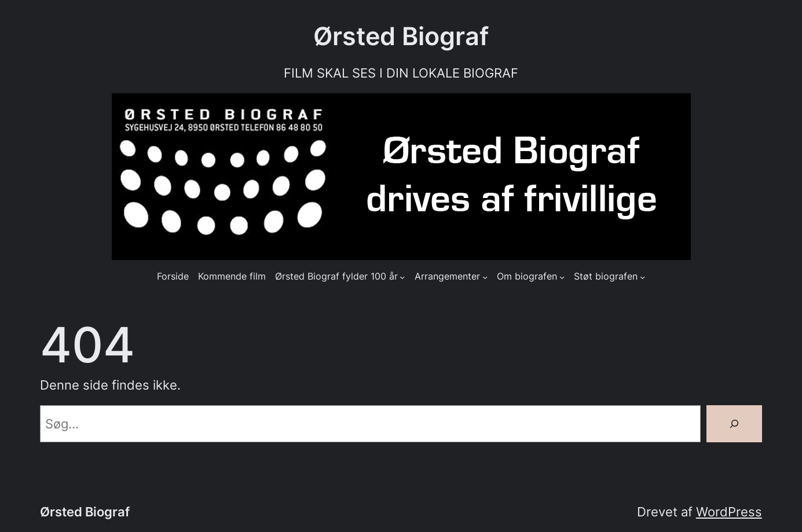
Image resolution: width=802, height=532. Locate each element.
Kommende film (232, 276)
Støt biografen (606, 276)
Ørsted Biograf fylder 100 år (336, 276)
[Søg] (734, 424)
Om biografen (527, 276)
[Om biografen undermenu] (562, 276)
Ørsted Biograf (401, 36)
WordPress (729, 512)
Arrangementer (447, 276)
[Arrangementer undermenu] (485, 276)
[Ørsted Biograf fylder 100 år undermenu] (402, 276)
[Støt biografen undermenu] (642, 276)
